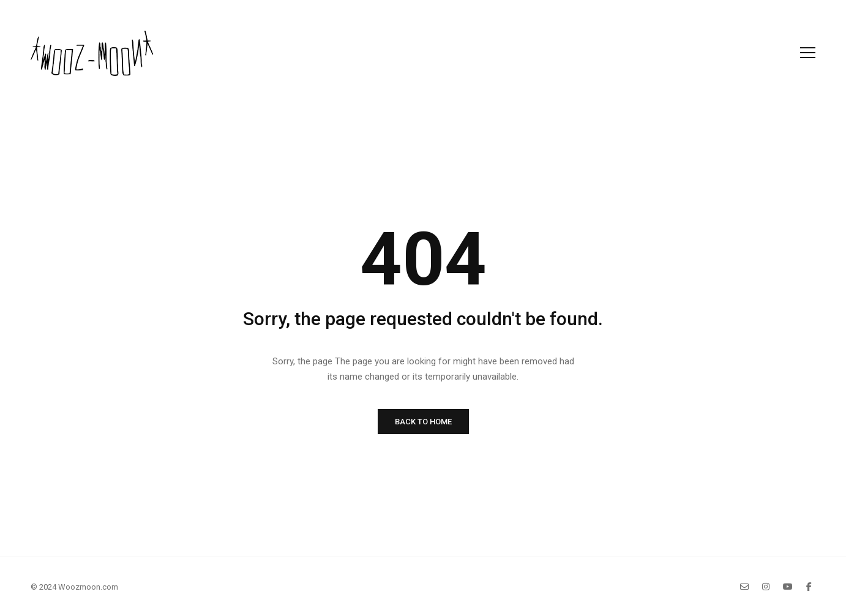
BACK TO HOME (423, 422)
